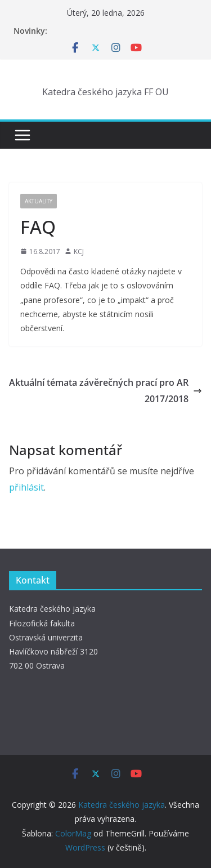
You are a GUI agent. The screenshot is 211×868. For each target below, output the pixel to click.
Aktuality (39, 201)
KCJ (79, 252)
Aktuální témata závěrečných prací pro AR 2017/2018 (105, 391)
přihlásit (26, 487)
